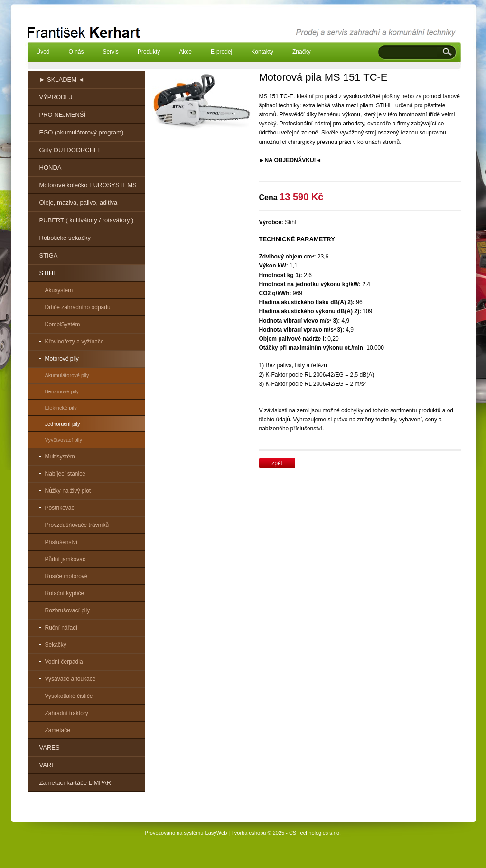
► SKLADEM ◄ (62, 80)
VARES (50, 748)
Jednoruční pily (63, 424)
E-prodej (221, 52)
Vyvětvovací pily (64, 440)
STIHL (48, 273)
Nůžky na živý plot (68, 491)
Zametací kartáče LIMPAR (75, 783)
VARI (46, 765)
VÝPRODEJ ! (58, 97)
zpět (277, 463)
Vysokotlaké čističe (69, 696)
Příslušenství (61, 542)
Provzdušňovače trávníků (77, 525)
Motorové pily (62, 359)
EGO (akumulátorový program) (82, 132)
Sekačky (56, 645)
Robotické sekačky (65, 238)
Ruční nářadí (61, 628)
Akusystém (59, 290)
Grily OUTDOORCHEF (71, 150)
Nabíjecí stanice (65, 474)
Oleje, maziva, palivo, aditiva (79, 203)
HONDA (51, 167)
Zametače (58, 730)
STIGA (49, 255)
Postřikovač (60, 508)
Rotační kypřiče (65, 593)
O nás (76, 52)
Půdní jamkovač (65, 559)
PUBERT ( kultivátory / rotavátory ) (87, 220)
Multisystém (60, 457)
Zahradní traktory (67, 713)
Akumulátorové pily (67, 375)
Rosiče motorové (66, 576)
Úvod (43, 52)
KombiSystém (63, 324)
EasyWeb (216, 833)
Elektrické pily (61, 408)
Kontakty (262, 52)
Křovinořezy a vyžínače (75, 342)
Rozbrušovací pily (68, 610)
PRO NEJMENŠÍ (63, 115)
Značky (302, 52)
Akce (185, 52)
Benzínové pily (62, 391)
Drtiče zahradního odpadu (78, 307)
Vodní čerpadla (64, 662)
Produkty (149, 52)
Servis (111, 52)
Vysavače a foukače (70, 679)
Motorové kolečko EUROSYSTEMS (88, 185)
